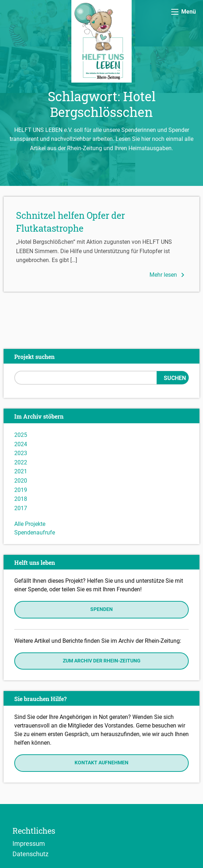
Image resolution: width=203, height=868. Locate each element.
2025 (21, 435)
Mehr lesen (168, 275)
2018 (21, 499)
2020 (21, 481)
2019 (21, 490)
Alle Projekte (30, 524)
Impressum (29, 843)
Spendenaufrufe (35, 532)
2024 (21, 444)
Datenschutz (31, 854)
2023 (21, 453)
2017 (21, 508)
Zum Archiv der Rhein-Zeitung (102, 661)
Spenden (101, 609)
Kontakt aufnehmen (101, 763)
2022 (21, 462)
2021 (21, 471)
